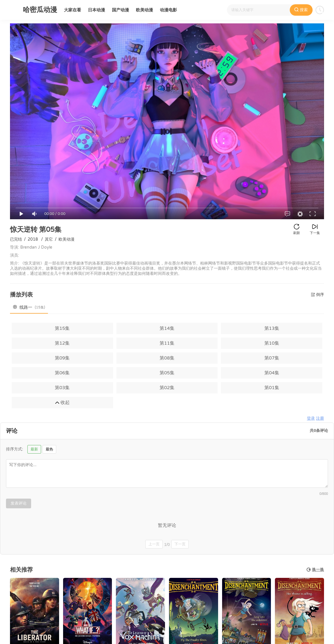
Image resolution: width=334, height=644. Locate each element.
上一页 (154, 544)
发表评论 (19, 503)
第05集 (167, 373)
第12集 (62, 343)
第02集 (167, 388)
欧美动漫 (144, 10)
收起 (62, 403)
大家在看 (73, 10)
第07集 (272, 358)
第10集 (272, 343)
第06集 (62, 373)
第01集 (272, 388)
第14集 (167, 328)
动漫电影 (168, 10)
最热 (49, 449)
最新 (34, 449)
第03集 (62, 388)
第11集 (167, 343)
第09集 (62, 358)
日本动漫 (96, 10)
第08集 (167, 358)
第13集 (272, 328)
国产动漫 (120, 10)
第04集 (272, 373)
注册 (320, 418)
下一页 (180, 544)
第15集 (62, 328)
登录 (311, 418)
